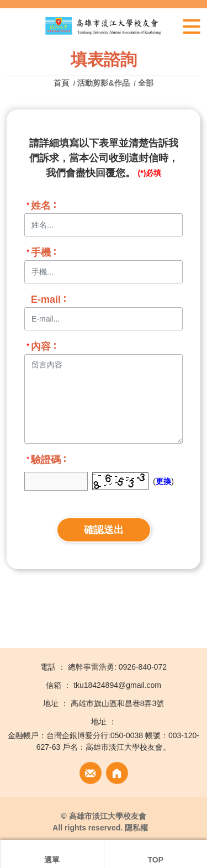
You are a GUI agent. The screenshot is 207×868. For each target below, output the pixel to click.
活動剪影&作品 (103, 83)
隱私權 (136, 828)
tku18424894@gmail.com (117, 685)
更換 (163, 481)
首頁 (62, 83)
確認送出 (104, 530)
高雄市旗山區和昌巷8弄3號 (118, 703)
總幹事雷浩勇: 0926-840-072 (117, 667)
